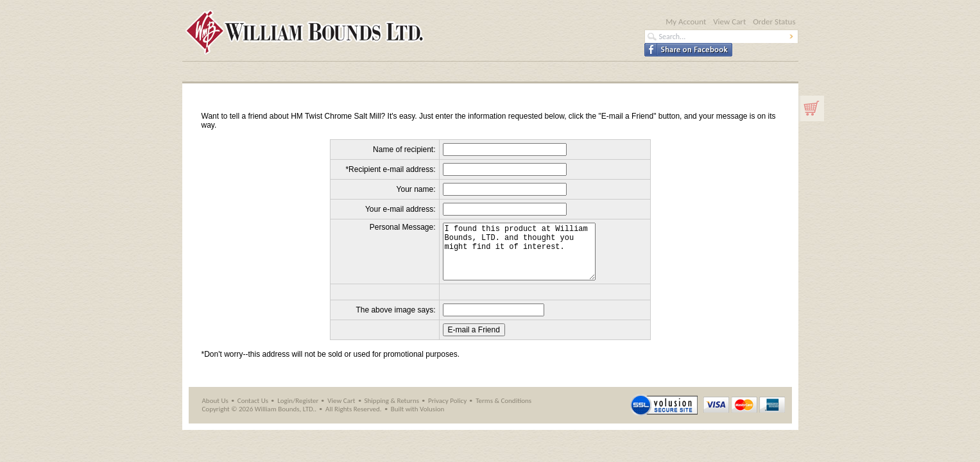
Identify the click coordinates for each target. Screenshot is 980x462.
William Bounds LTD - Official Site (413, 33)
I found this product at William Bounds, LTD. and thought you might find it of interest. (527, 257)
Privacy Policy (447, 412)
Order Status (774, 21)
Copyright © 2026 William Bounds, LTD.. (260, 421)
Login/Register (298, 412)
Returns (408, 412)
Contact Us (253, 412)
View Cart (729, 21)
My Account (686, 21)
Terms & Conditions (503, 412)
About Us (215, 412)
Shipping (377, 412)
